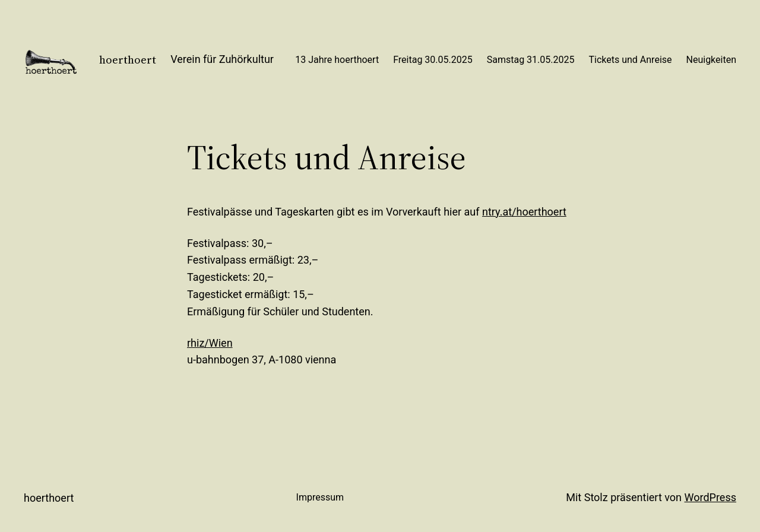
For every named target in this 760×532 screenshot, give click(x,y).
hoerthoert (128, 60)
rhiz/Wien (210, 343)
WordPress (710, 497)
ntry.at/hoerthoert (524, 212)
